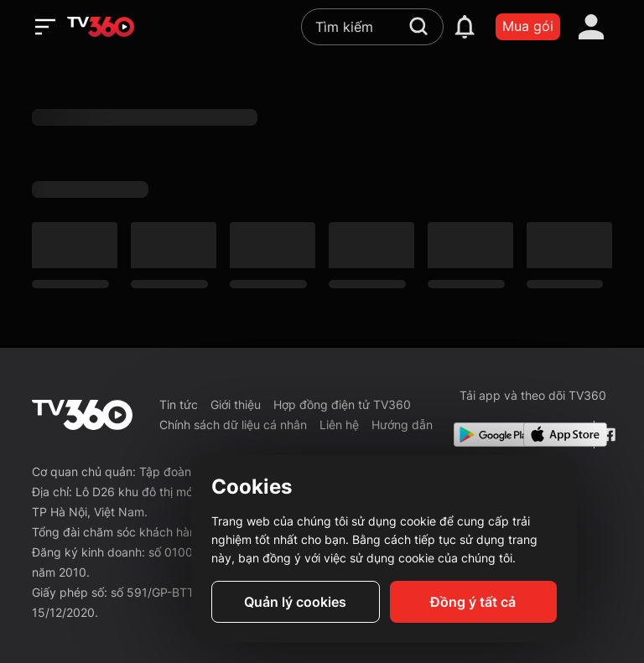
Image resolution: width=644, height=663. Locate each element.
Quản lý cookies (295, 602)
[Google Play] (486, 435)
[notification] (465, 27)
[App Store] (555, 435)
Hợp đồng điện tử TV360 (342, 404)
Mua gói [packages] (528, 26)
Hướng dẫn (402, 425)
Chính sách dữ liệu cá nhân (233, 425)
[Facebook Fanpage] (607, 435)
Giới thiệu (236, 404)
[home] (101, 27)
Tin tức (179, 404)
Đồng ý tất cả (473, 602)
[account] (591, 27)
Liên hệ (339, 425)
